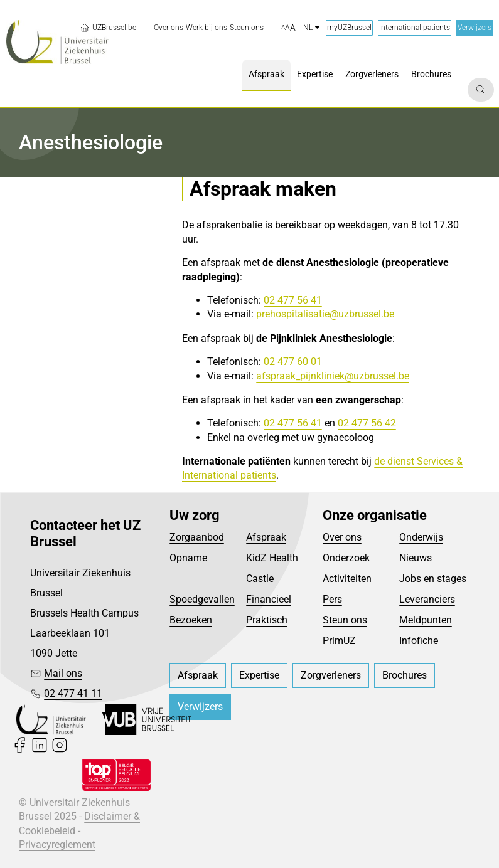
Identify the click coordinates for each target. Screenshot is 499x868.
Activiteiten (347, 579)
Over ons (342, 537)
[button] (288, 28)
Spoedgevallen (202, 599)
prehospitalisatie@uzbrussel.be (325, 314)
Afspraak (266, 537)
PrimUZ (339, 641)
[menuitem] (169, 28)
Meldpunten (426, 620)
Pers (332, 599)
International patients (415, 28)
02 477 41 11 (73, 693)
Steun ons (345, 620)
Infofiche (419, 641)
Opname (188, 558)
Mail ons (63, 673)
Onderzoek (346, 558)
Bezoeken (191, 620)
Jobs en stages (433, 579)
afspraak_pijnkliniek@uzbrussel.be (333, 376)
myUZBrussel (349, 28)
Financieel (269, 599)
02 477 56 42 (367, 423)
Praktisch (267, 620)
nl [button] (311, 28)
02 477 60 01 (293, 362)
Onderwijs (421, 537)
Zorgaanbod (197, 537)
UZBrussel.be (108, 28)
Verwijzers (475, 28)
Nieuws (416, 558)
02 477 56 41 (293, 300)
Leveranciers (427, 599)
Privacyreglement (57, 844)
